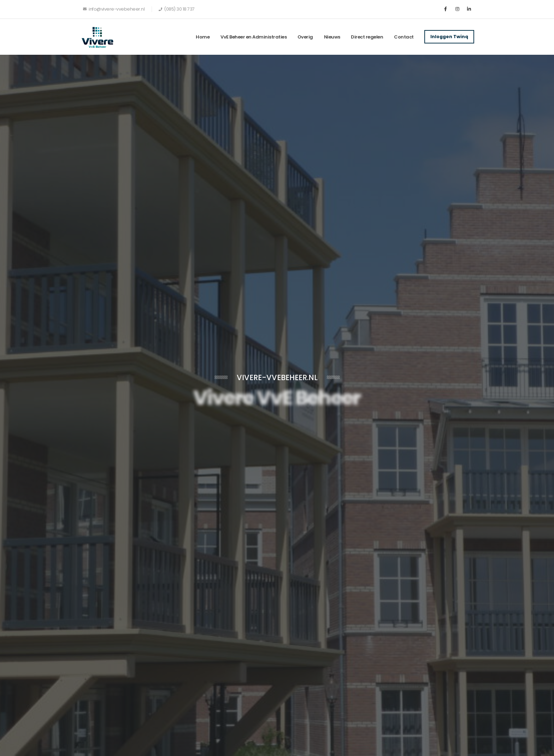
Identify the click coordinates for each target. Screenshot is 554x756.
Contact (404, 37)
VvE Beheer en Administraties (254, 37)
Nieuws (332, 37)
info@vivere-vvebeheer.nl (114, 9)
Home (203, 37)
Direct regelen (367, 37)
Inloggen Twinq (449, 37)
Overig (305, 37)
